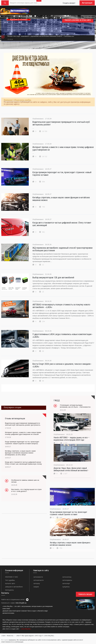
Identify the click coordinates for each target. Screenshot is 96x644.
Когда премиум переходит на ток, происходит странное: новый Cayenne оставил (62, 174)
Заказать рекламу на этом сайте (78, 20)
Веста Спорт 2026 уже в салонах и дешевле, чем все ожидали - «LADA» (62, 365)
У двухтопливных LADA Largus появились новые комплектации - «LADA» (63, 336)
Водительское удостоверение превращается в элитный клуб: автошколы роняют (61, 123)
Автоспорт (66, 583)
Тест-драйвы (10, 580)
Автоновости (38, 577)
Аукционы (66, 587)
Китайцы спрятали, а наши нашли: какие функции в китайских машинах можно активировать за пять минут (20, 453)
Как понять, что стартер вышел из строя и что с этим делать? (26, 490)
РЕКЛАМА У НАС (12, 577)
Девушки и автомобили (14, 587)
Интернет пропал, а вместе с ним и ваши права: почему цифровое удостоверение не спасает (23, 433)
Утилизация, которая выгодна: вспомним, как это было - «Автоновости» (75, 406)
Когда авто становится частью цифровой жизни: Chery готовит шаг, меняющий (62, 224)
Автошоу (36, 583)
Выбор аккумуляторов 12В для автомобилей (53, 277)
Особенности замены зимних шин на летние (25, 481)
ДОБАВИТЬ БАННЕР (19, 19)
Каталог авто (10, 583)
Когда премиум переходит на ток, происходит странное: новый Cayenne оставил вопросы (22, 443)
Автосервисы (67, 580)
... (2, 632)
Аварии (36, 587)
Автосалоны (67, 577)
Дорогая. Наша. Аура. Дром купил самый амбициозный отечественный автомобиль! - (71, 469)
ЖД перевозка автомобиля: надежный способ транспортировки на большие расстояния (62, 249)
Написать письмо (85, 594)
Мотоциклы (9, 590)
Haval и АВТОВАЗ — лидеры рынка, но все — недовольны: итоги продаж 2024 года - (72, 439)
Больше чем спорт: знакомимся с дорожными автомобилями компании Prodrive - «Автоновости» (41, 36)
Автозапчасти (38, 580)
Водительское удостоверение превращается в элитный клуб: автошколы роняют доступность (23, 424)
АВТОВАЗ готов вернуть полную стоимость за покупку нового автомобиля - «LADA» (61, 306)
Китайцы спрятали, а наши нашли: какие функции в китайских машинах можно (61, 199)
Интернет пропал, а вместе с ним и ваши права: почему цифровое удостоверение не (63, 148)
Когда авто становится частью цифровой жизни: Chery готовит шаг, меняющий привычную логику (23, 463)
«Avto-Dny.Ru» (26, 629)
